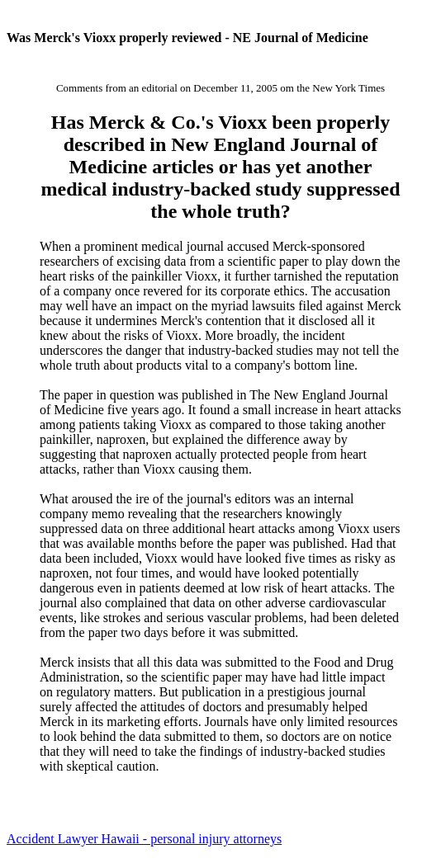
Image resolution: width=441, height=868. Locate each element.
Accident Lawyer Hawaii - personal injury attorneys (144, 839)
